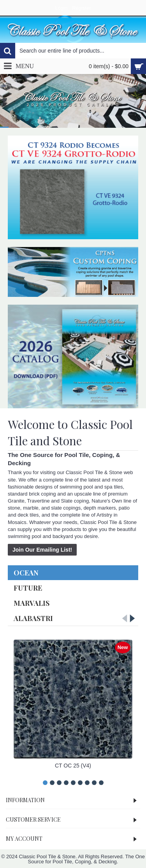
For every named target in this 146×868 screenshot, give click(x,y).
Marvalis (32, 603)
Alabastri (33, 618)
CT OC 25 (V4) (73, 766)
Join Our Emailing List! (42, 550)
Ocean (26, 573)
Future (28, 588)
